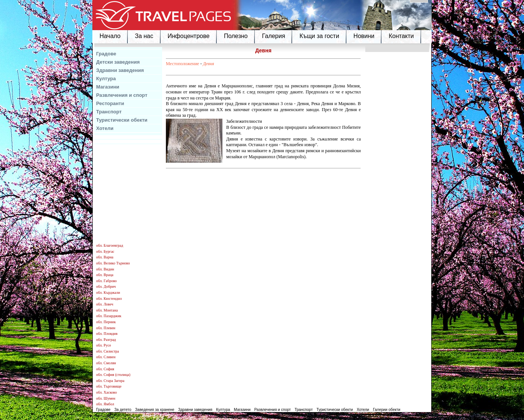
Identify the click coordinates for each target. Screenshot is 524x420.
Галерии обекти (387, 410)
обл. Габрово (106, 281)
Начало (110, 36)
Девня (208, 64)
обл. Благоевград (110, 245)
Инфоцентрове (189, 36)
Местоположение (182, 64)
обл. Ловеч (105, 304)
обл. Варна (105, 257)
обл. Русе (103, 345)
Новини (364, 36)
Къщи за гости (319, 36)
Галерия (273, 36)
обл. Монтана (107, 310)
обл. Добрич (106, 286)
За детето (123, 410)
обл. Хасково (106, 392)
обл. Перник (106, 322)
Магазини (108, 87)
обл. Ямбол (105, 404)
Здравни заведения (120, 70)
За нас (144, 36)
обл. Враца (105, 275)
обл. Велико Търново (113, 263)
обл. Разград (106, 340)
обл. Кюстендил (109, 299)
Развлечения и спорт (122, 95)
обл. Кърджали (108, 292)
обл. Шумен (106, 398)
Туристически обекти (122, 120)
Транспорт (109, 112)
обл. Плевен (106, 328)
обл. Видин (105, 269)
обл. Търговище (109, 386)
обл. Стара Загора (110, 381)
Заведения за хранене (155, 410)
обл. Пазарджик (109, 316)
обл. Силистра (108, 351)
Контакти (401, 36)
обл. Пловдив (107, 334)
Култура (106, 79)
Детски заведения (118, 62)
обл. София (105, 369)
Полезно (236, 36)
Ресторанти (110, 103)
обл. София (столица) (113, 375)
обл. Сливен (106, 357)
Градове (106, 54)
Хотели (105, 128)
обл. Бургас (105, 251)
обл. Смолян (106, 363)
